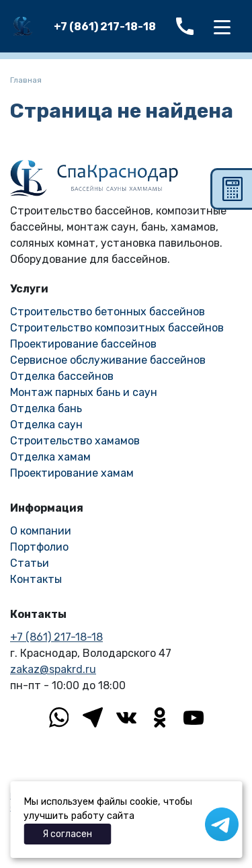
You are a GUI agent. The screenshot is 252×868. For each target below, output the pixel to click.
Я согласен (67, 834)
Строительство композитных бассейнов (117, 328)
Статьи (30, 563)
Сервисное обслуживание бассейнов (108, 360)
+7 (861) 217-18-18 (105, 27)
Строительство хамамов (75, 441)
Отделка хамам (50, 457)
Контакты (36, 579)
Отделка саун (46, 425)
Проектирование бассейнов (83, 344)
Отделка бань (46, 408)
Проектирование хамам (72, 473)
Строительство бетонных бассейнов (108, 312)
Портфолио (39, 547)
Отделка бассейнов (62, 376)
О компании (41, 531)
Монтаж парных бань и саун (84, 392)
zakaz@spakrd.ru (53, 669)
